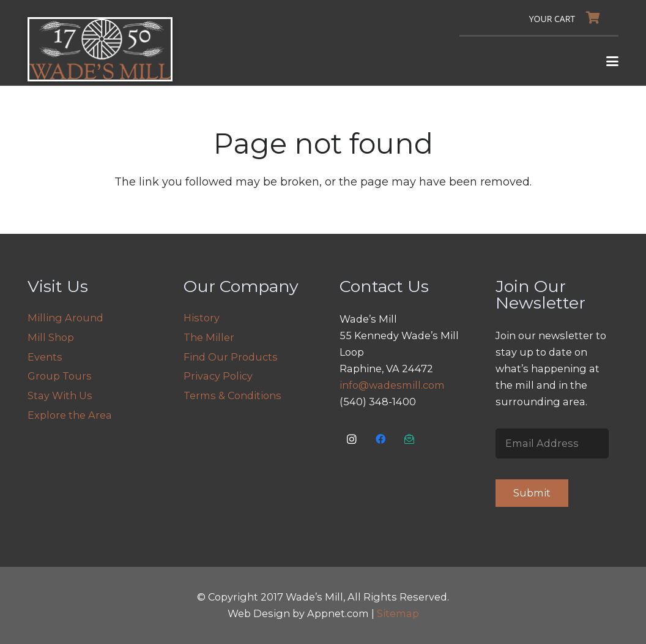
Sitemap (398, 613)
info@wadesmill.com (392, 385)
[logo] (100, 49)
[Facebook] (381, 439)
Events (45, 357)
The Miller (209, 337)
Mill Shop (51, 337)
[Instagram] (352, 439)
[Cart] (568, 18)
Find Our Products (231, 357)
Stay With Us (60, 395)
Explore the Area (70, 415)
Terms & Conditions (232, 395)
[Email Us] (410, 439)
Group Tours (60, 376)
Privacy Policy (218, 376)
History (202, 318)
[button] (613, 61)
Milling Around (65, 318)
